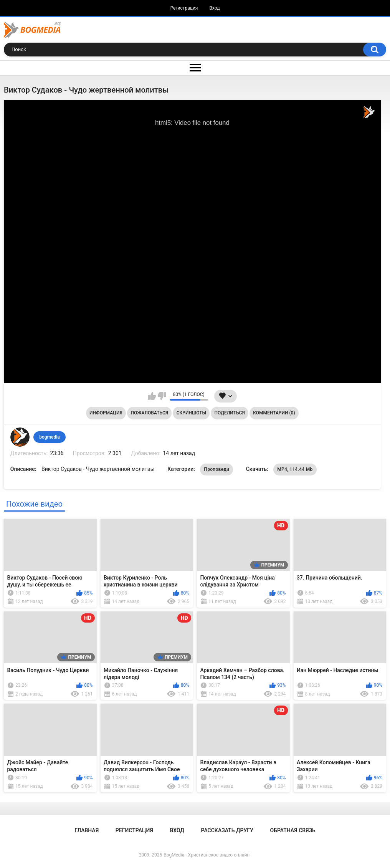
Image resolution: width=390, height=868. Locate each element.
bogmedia (50, 437)
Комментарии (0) (274, 413)
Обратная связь (292, 830)
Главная (87, 830)
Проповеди (216, 469)
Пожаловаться (149, 413)
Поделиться (230, 413)
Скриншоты (191, 413)
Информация (106, 413)
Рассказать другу (227, 830)
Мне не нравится (162, 396)
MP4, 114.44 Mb (295, 469)
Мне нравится (152, 396)
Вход (214, 8)
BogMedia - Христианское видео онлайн (207, 855)
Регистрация (184, 8)
